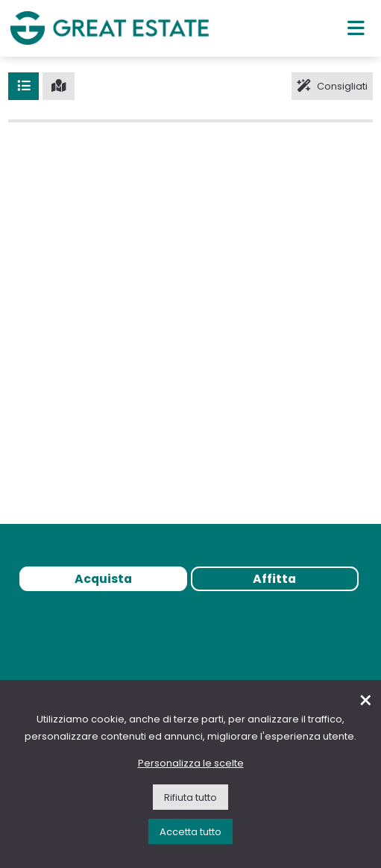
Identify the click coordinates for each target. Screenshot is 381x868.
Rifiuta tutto (190, 797)
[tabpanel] (190, 629)
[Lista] (23, 86)
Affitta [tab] (274, 579)
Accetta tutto (190, 832)
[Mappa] (59, 86)
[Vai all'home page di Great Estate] (109, 28)
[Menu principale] (356, 28)
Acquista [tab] (103, 579)
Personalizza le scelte (191, 763)
